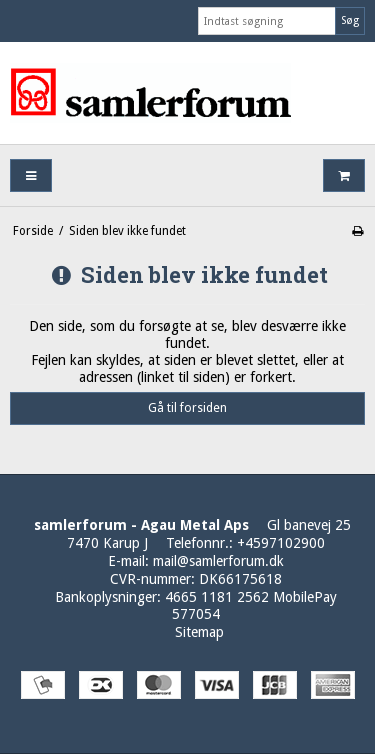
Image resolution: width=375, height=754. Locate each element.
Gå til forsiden (187, 408)
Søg (350, 20)
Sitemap (199, 632)
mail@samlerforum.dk (218, 561)
